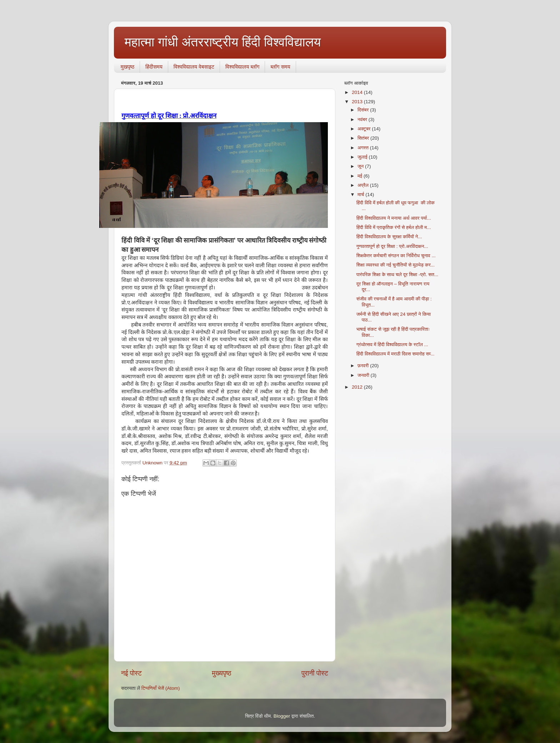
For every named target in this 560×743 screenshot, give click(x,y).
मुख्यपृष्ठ (221, 673)
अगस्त (364, 148)
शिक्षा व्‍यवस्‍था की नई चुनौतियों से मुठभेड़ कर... (396, 265)
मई (361, 176)
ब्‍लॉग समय (280, 67)
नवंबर (363, 119)
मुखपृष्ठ (127, 67)
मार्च (361, 195)
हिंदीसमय (154, 67)
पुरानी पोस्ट (315, 673)
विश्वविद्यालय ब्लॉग (242, 67)
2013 (358, 102)
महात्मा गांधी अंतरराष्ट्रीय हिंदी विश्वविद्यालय (223, 42)
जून (361, 166)
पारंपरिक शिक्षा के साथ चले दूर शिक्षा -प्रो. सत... (397, 275)
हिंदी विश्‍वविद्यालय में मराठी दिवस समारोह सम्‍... (396, 354)
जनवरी (364, 375)
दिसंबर (364, 110)
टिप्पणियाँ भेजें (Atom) (161, 688)
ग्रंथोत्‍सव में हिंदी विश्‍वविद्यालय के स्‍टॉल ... (392, 345)
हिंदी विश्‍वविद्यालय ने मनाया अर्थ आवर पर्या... (394, 218)
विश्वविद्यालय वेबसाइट (194, 67)
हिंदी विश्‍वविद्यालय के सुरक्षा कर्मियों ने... (389, 237)
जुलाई (363, 157)
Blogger (282, 716)
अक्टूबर (365, 129)
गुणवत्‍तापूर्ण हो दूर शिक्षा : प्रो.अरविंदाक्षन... (392, 246)
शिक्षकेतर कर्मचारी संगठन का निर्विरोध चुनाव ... (396, 256)
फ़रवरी (364, 366)
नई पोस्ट (131, 673)
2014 (358, 92)
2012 (358, 387)
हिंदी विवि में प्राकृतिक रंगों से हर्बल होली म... (394, 227)
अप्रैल (364, 185)
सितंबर (364, 138)
